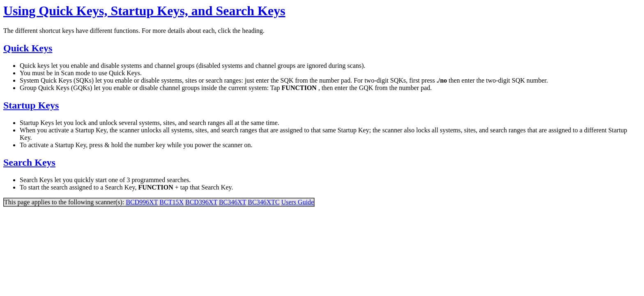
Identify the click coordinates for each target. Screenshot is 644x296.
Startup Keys (31, 105)
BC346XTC (263, 202)
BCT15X (171, 202)
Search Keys (29, 162)
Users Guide (298, 202)
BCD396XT (201, 202)
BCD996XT (142, 202)
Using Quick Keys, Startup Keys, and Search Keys (144, 11)
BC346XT (232, 202)
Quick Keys (28, 48)
